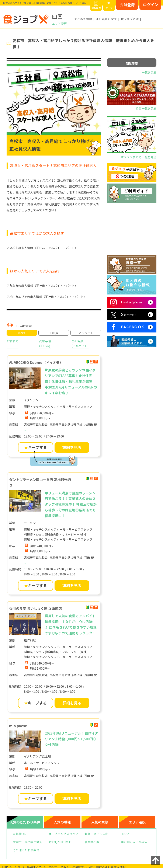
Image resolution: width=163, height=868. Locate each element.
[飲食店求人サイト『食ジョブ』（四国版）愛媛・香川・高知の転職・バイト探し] (26, 19)
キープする (36, 447)
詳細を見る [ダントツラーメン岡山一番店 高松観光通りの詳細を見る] (72, 585)
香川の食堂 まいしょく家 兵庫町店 (35, 608)
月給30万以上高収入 (134, 842)
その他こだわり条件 (26, 850)
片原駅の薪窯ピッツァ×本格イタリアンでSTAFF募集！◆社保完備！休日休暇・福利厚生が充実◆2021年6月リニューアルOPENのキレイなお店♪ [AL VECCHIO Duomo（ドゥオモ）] (71, 381)
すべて (22, 333)
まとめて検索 (83, 19)
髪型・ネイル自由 (96, 834)
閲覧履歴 (96, 8)
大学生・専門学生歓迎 (28, 842)
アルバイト (86, 333)
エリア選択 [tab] (137, 822)
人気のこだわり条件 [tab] (25, 822)
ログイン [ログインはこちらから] (151, 5)
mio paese (18, 726)
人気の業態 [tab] (100, 822)
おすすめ (13, 341)
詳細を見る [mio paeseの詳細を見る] (72, 799)
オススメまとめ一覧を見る (139, 157)
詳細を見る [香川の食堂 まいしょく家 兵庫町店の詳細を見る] (72, 703)
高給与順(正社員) (45, 344)
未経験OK (19, 834)
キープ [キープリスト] (109, 8)
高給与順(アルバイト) (80, 344)
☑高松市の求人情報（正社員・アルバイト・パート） (42, 248)
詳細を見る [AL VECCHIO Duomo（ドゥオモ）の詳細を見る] (72, 447)
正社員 (54, 333)
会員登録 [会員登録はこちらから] (127, 5)
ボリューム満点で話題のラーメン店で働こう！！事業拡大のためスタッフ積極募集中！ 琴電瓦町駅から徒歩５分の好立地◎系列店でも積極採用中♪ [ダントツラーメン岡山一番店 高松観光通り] (71, 504)
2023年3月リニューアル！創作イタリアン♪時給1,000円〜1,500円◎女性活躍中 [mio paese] (71, 739)
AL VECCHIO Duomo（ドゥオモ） (36, 362)
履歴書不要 (92, 842)
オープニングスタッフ (63, 834)
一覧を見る (149, 72)
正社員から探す (106, 19)
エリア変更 (59, 24)
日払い (125, 834)
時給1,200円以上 (60, 842)
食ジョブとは (130, 19)
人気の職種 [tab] (62, 822)
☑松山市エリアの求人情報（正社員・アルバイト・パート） (47, 297)
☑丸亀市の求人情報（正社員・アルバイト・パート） (42, 286)
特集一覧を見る (146, 108)
